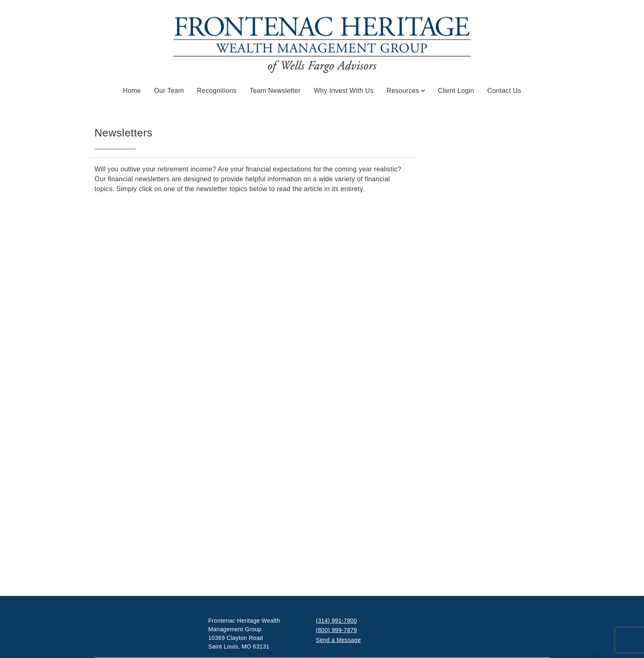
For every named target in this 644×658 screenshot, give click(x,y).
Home (132, 91)
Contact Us (504, 91)
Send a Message (338, 640)
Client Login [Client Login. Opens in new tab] (456, 91)
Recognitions (217, 91)
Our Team (169, 91)
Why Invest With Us (344, 91)
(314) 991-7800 (336, 621)
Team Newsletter (275, 91)
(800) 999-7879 (336, 630)
